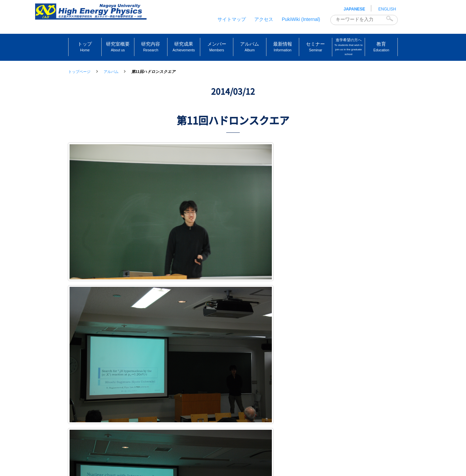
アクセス (264, 19)
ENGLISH (387, 9)
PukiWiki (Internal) (301, 19)
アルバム (111, 72)
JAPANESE (355, 9)
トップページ (79, 72)
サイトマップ (232, 19)
